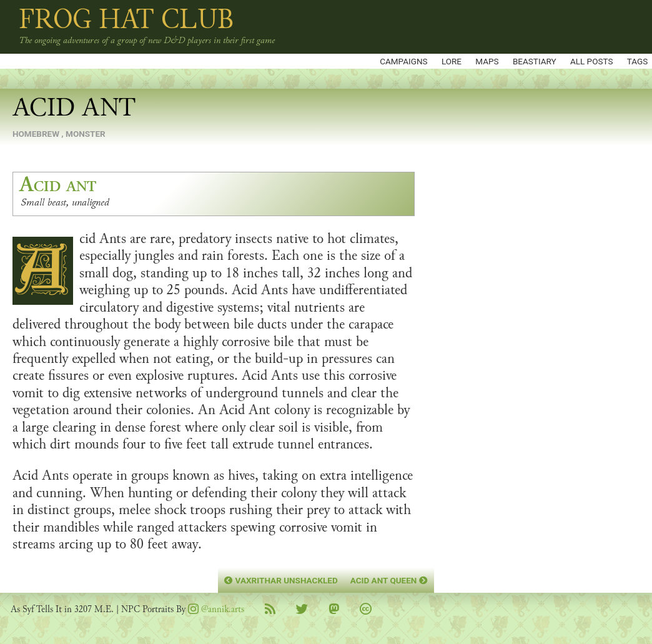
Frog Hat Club (126, 19)
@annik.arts (216, 609)
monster (86, 134)
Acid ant (58, 185)
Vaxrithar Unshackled (281, 580)
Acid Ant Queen (389, 580)
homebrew (36, 134)
